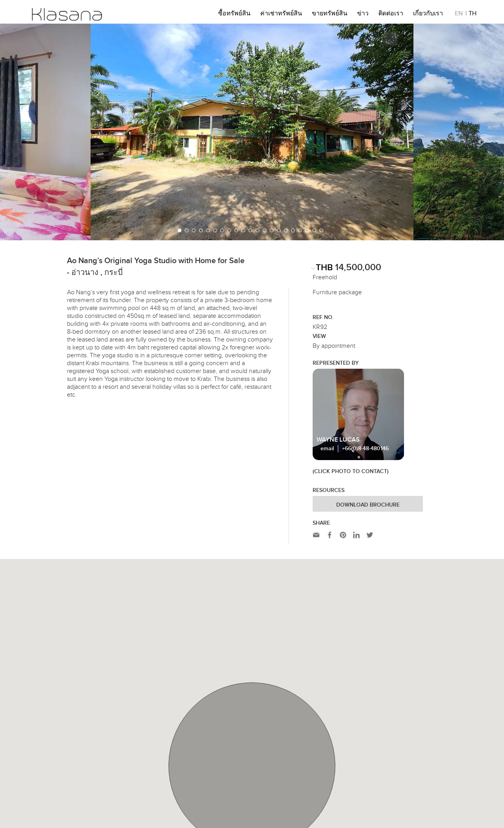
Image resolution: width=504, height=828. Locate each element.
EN (459, 15)
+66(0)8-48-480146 (365, 449)
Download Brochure (368, 505)
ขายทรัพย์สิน (330, 15)
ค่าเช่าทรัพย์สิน (281, 15)
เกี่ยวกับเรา (428, 15)
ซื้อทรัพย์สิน (234, 15)
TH (472, 15)
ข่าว (363, 15)
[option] (252, 132)
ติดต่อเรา (391, 15)
